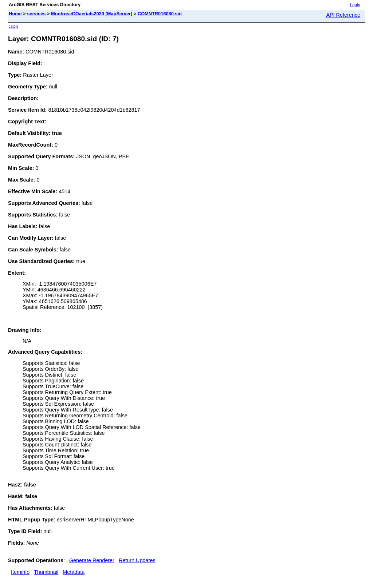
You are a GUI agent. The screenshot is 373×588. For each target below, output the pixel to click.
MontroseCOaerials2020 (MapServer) (92, 14)
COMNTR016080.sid (160, 14)
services (36, 14)
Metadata (74, 572)
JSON (13, 26)
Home (15, 14)
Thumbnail (46, 572)
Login (355, 5)
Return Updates (137, 560)
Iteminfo (20, 572)
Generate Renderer (92, 560)
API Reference (343, 15)
